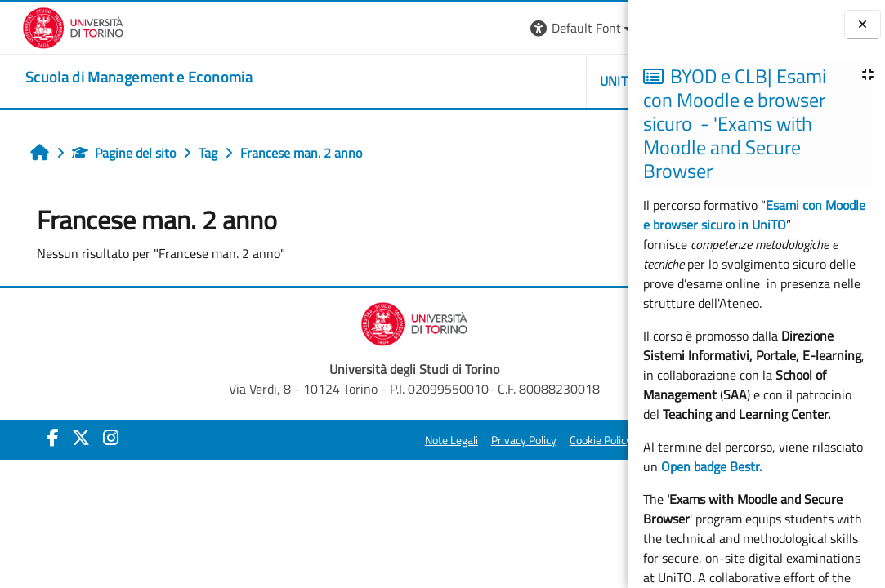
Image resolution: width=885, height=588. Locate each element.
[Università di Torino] (51, 26)
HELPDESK (530, 81)
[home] (117, 78)
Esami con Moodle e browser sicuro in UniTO (754, 215)
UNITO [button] (440, 81)
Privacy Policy (345, 440)
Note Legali (273, 440)
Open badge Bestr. (711, 466)
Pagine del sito (110, 153)
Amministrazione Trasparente (537, 440)
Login (599, 28)
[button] (404, 28)
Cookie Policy (422, 440)
